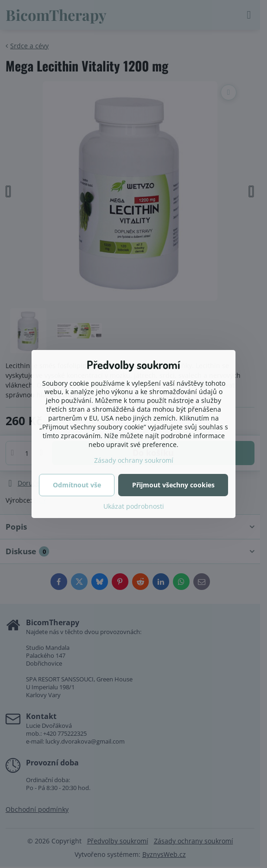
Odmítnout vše (77, 485)
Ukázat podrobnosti (134, 506)
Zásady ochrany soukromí (134, 460)
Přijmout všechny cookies (173, 485)
